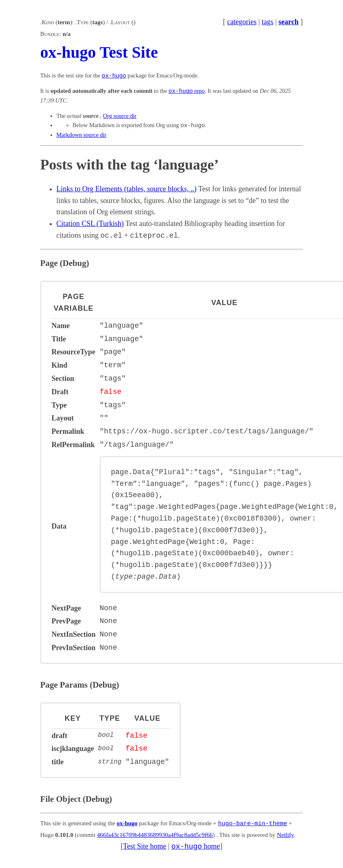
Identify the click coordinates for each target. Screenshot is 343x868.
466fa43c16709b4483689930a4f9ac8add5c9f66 (155, 834)
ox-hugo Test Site (99, 52)
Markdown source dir (82, 135)
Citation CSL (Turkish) (90, 224)
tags (268, 22)
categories (242, 22)
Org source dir (120, 116)
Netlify (285, 834)
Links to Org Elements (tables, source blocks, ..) (127, 189)
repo (187, 91)
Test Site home (145, 846)
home (196, 846)
